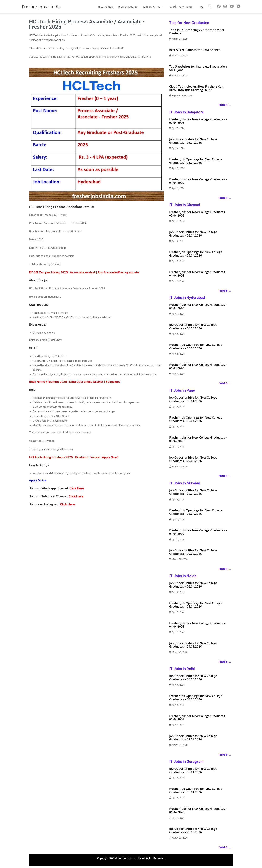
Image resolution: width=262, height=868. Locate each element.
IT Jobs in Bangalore (186, 112)
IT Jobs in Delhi (182, 669)
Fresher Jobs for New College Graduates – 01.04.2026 (198, 181)
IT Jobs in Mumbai (184, 483)
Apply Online (38, 480)
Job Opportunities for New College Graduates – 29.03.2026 (193, 459)
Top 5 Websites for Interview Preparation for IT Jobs (198, 68)
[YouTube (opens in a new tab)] (232, 6)
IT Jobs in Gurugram (186, 762)
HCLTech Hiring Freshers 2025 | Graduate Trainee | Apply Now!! (74, 457)
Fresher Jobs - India (41, 7)
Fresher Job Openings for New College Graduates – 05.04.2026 (196, 161)
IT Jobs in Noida (183, 576)
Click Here (77, 488)
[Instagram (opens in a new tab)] (225, 6)
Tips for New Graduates (189, 23)
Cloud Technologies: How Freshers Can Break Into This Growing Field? (196, 88)
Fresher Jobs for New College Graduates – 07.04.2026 (198, 121)
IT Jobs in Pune (182, 390)
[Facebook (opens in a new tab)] (219, 6)
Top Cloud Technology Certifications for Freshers (197, 32)
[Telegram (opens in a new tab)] (238, 6)
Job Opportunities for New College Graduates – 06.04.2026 (193, 141)
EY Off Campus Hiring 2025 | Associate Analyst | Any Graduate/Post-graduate (84, 272)
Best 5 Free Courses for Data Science (195, 50)
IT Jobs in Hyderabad (187, 298)
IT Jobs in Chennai (185, 205)
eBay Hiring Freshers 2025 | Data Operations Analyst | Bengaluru (75, 382)
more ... (225, 105)
